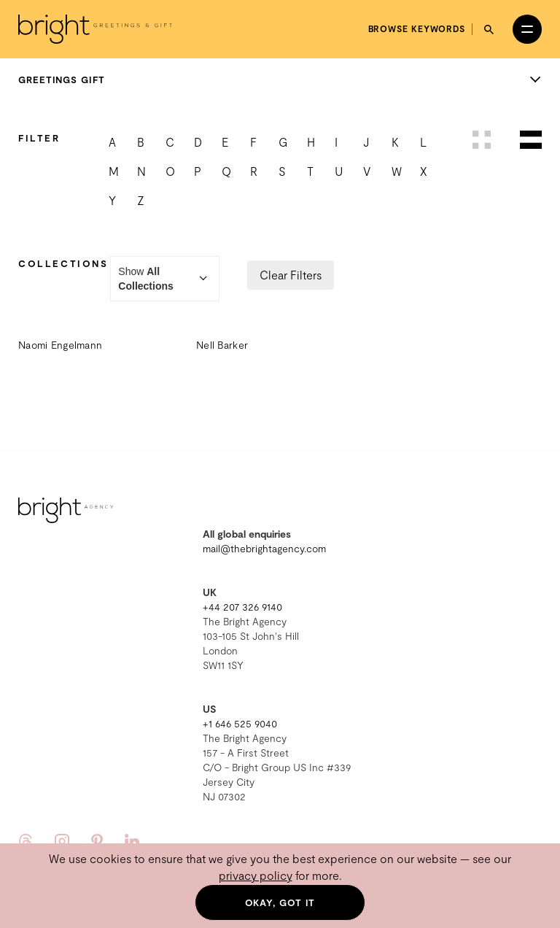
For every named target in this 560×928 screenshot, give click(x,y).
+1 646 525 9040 (240, 723)
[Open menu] (527, 29)
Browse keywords (417, 28)
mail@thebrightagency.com (264, 548)
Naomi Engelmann (60, 345)
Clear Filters (291, 275)
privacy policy (256, 875)
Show (165, 279)
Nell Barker (222, 345)
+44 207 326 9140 (242, 607)
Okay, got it (280, 902)
